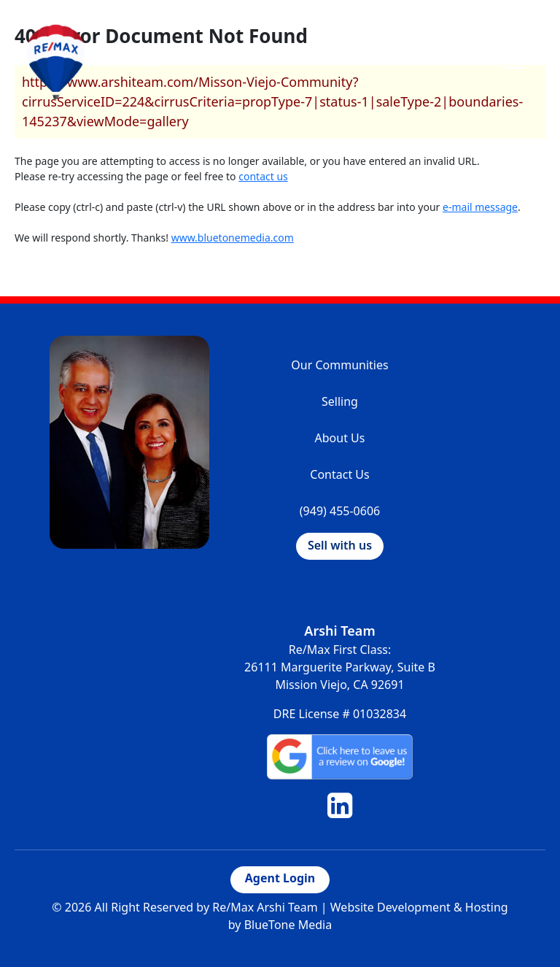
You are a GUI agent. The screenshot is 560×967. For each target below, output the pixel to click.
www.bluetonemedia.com (233, 238)
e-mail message (480, 207)
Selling (340, 401)
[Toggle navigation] (513, 61)
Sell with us (340, 545)
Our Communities (339, 365)
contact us (263, 176)
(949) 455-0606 (340, 511)
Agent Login (280, 878)
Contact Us (339, 474)
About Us (340, 438)
